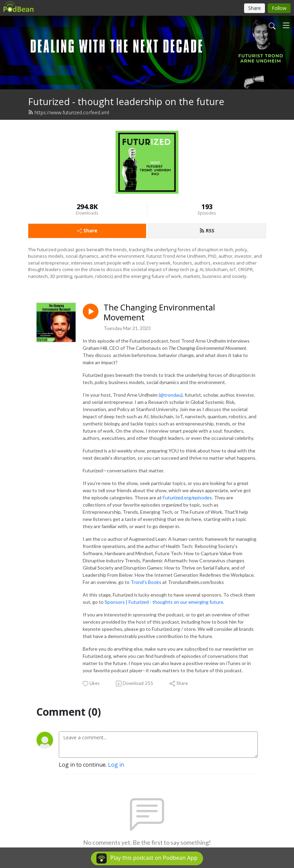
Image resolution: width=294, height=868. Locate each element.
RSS (207, 231)
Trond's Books (146, 582)
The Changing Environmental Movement (159, 312)
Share (87, 231)
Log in (116, 765)
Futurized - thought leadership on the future (126, 101)
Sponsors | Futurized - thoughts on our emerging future (164, 602)
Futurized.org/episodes (187, 497)
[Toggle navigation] (286, 25)
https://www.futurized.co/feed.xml (69, 112)
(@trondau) (171, 395)
